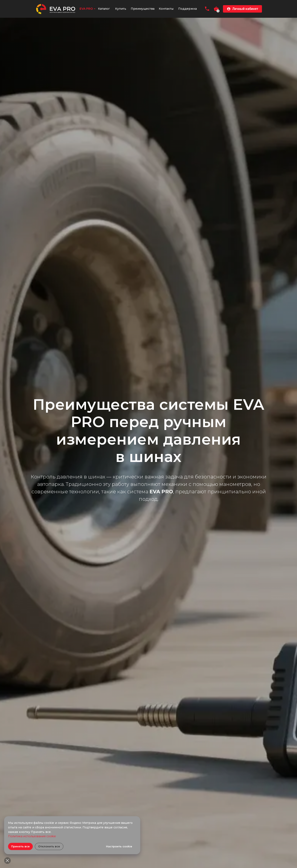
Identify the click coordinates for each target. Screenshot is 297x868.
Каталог (104, 9)
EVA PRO (86, 9)
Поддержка (187, 9)
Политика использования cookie (32, 836)
